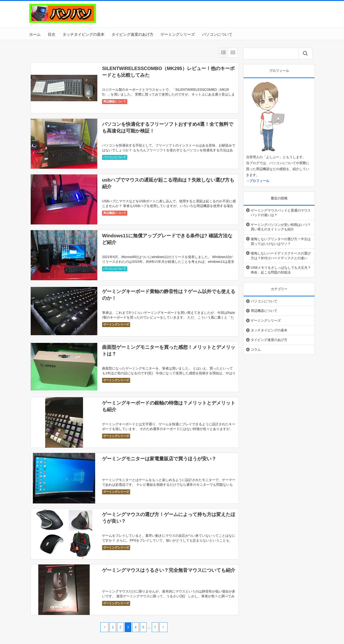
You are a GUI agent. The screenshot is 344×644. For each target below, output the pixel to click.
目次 (52, 34)
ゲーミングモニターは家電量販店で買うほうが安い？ (159, 459)
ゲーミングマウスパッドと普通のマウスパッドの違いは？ (281, 213)
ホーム (35, 34)
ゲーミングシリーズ (178, 34)
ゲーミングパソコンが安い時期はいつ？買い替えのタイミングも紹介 (281, 227)
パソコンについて (217, 34)
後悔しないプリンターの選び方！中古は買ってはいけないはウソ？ (281, 241)
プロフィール (259, 181)
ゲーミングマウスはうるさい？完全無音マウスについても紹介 (169, 570)
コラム (256, 350)
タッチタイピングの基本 (84, 34)
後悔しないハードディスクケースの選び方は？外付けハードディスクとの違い (281, 256)
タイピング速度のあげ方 (133, 34)
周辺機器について (115, 101)
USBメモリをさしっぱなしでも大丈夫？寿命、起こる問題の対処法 (281, 270)
